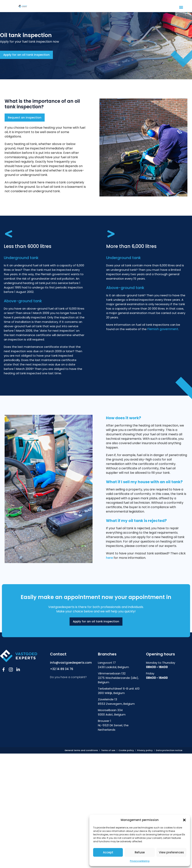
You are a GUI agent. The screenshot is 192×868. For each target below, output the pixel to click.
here (110, 558)
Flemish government (163, 329)
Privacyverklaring (140, 861)
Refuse (140, 852)
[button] (184, 820)
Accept (108, 852)
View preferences (171, 852)
